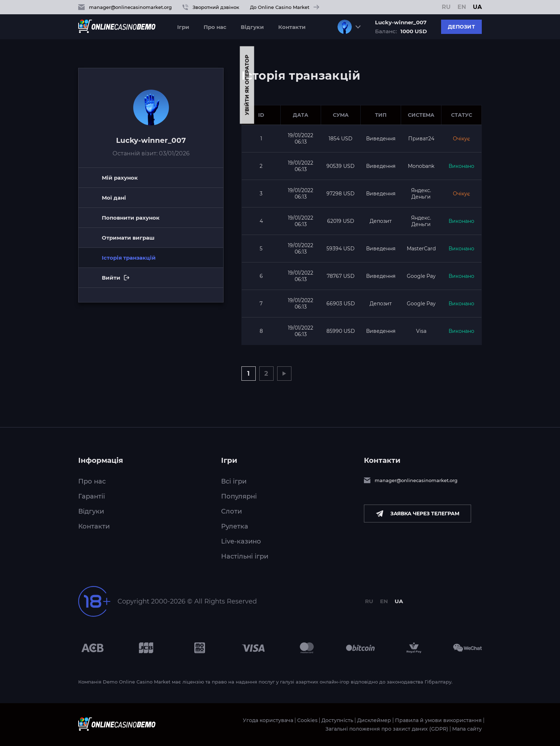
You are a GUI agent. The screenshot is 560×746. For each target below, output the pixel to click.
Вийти (138, 281)
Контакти (292, 27)
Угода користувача (268, 720)
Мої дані (114, 198)
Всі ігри (234, 481)
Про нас (215, 27)
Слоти (231, 511)
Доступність (337, 720)
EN (462, 7)
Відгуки (252, 27)
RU (446, 7)
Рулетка (235, 526)
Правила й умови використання (438, 720)
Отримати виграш (128, 238)
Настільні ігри (245, 556)
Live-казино (241, 541)
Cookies (307, 720)
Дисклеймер (374, 720)
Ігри (183, 27)
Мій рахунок (120, 178)
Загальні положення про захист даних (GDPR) (387, 729)
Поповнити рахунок (131, 218)
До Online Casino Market (285, 7)
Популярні (239, 496)
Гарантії (92, 496)
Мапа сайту (467, 729)
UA (477, 7)
